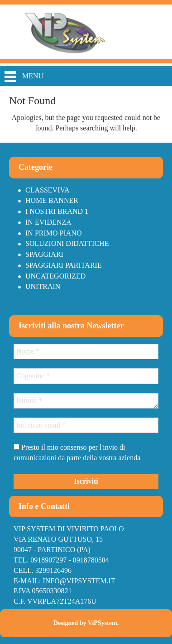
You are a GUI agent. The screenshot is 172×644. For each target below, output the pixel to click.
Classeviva (48, 190)
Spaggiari (44, 254)
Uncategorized (55, 276)
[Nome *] (86, 351)
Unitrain (43, 286)
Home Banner (52, 200)
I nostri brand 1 (57, 211)
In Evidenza (48, 222)
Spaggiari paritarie (64, 265)
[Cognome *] (86, 376)
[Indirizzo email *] (86, 425)
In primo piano (53, 233)
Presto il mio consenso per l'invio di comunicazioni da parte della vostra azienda (77, 452)
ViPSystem (103, 623)
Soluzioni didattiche (67, 243)
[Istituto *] (86, 401)
